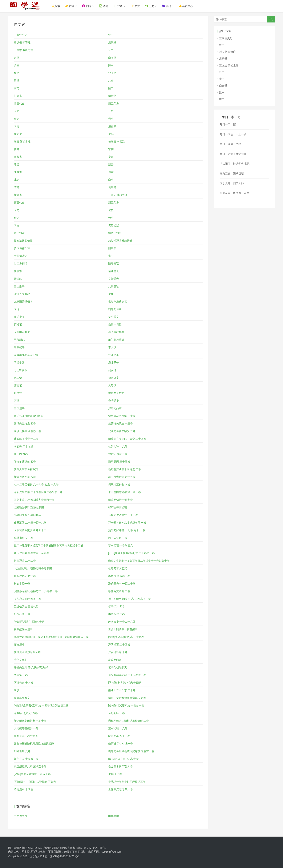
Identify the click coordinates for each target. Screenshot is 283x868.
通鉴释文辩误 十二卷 (26, 439)
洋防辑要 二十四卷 (119, 645)
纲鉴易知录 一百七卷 (121, 500)
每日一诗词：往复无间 (233, 154)
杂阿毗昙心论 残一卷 (121, 744)
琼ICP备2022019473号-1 (65, 856)
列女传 (112, 370)
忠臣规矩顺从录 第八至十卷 (30, 766)
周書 (111, 172)
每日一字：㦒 (228, 124)
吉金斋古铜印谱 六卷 (121, 766)
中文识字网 (21, 816)
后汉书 (112, 42)
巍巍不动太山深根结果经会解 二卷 (129, 721)
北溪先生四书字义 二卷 (122, 431)
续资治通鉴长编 (23, 241)
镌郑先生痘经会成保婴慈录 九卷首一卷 (131, 751)
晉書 (17, 149)
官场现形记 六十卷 (25, 576)
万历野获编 (21, 370)
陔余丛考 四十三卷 (119, 736)
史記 (111, 134)
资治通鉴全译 (22, 248)
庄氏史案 (19, 317)
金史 (17, 119)
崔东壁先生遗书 (23, 629)
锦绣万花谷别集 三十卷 (122, 416)
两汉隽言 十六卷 (24, 683)
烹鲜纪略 (19, 645)
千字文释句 (21, 660)
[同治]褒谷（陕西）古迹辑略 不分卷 (35, 782)
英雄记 (18, 324)
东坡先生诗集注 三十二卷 (123, 515)
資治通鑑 (19, 233)
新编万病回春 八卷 (25, 477)
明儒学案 (19, 363)
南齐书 (112, 58)
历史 (155, 6)
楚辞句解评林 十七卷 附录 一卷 (127, 530)
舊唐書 (112, 187)
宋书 (17, 58)
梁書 (111, 157)
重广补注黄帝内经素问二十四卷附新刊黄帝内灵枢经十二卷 (49, 545)
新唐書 (18, 195)
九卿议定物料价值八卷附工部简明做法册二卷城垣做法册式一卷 (51, 637)
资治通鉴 (114, 225)
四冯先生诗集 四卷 (25, 424)
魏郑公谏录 (115, 309)
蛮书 (17, 401)
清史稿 (112, 126)
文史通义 (114, 317)
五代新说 (19, 340)
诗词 (109, 6)
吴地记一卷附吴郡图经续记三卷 (127, 782)
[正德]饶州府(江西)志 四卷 (29, 507)
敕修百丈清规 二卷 (119, 591)
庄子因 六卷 (21, 454)
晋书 (111, 50)
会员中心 (191, 6)
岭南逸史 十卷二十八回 (122, 622)
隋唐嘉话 (114, 263)
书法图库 (225, 164)
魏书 (17, 73)
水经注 (18, 393)
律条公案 (114, 378)
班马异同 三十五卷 (119, 462)
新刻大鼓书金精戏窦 (26, 469)
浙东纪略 (19, 347)
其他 (172, 6)
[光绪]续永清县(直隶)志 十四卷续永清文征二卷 (41, 705)
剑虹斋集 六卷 (22, 751)
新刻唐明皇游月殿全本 (27, 652)
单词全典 (225, 193)
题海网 (237, 193)
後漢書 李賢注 (117, 142)
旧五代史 (19, 103)
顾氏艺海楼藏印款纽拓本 (29, 416)
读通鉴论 (114, 271)
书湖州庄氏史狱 (118, 302)
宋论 (17, 309)
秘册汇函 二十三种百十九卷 (30, 523)
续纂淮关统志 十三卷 (121, 424)
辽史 (111, 111)
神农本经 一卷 (22, 584)
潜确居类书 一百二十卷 (122, 584)
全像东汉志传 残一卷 (121, 789)
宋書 (111, 149)
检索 (61, 6)
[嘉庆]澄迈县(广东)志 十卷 (124, 759)
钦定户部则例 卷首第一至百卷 (32, 553)
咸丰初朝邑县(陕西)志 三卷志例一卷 (129, 599)
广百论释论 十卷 (118, 652)
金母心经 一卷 (117, 713)
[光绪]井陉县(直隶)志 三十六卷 (126, 637)
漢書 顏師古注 (22, 142)
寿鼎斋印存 (115, 660)
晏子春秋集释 (116, 332)
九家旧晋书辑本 (23, 302)
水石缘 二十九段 (24, 446)
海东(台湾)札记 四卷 (26, 713)
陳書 (17, 164)
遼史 (111, 210)
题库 (246, 193)
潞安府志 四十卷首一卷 (28, 599)
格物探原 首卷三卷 (119, 576)
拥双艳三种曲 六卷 (119, 484)
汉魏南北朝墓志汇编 (26, 355)
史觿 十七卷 (115, 774)
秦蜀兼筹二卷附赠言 (26, 736)
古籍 (75, 6)
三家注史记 (21, 35)
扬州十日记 (115, 324)
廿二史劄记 (21, 263)
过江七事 (114, 355)
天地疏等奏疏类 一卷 (26, 728)
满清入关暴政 (22, 294)
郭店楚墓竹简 (116, 393)
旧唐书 (18, 96)
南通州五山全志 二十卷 (122, 690)
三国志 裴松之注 (24, 50)
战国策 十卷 (21, 675)
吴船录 (112, 385)
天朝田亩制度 (22, 332)
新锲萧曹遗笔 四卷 (25, 462)
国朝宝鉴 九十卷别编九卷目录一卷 (34, 500)
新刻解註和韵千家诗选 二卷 (125, 469)
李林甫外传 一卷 (24, 538)
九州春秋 (114, 286)
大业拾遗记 (21, 256)
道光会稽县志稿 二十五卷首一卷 (127, 675)
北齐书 (112, 73)
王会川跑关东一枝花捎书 (123, 629)
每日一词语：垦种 (230, 144)
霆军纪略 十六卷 (118, 728)
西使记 (18, 385)
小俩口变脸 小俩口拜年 (28, 515)
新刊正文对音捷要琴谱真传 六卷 (127, 698)
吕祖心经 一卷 (22, 614)
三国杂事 (19, 286)
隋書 (17, 187)
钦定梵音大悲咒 (118, 568)
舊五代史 (19, 203)
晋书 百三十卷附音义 (121, 545)
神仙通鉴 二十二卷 (25, 561)
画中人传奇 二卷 (118, 538)
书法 (140, 6)
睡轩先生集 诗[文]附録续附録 (31, 667)
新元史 (18, 134)
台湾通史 (114, 401)
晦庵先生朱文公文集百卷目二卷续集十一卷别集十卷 (139, 561)
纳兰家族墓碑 (116, 340)
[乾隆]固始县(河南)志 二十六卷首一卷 (36, 591)
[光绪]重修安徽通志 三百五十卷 (32, 774)
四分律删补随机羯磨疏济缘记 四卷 (34, 744)
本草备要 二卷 (117, 614)
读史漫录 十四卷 (24, 789)
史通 (111, 294)
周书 (17, 81)
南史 (17, 88)
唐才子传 (114, 363)
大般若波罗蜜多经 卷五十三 (30, 530)
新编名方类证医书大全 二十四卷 (127, 439)
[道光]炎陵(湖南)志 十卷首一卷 (126, 705)
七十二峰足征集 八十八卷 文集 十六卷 (36, 484)
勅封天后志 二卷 (118, 454)
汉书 (111, 35)
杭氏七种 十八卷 (118, 446)
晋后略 (18, 279)
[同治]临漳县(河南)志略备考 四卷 (33, 568)
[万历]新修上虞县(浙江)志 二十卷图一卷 (132, 553)
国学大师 (114, 816)
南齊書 (18, 157)
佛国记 (18, 378)
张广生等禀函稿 (118, 507)
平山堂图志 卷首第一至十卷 (125, 492)
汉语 (123, 6)
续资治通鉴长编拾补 (120, 241)
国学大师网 (15, 848)
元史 (111, 119)
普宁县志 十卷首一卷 (26, 759)
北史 (111, 81)
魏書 (111, 164)
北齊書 (18, 172)
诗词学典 (238, 164)
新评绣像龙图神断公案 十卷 (30, 721)
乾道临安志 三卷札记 (26, 606)
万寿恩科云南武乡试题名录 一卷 (127, 523)
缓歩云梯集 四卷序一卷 (28, 431)
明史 (17, 126)
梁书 (17, 65)
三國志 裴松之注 (118, 195)
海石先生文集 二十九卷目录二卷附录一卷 (38, 492)
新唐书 (112, 96)
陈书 (111, 65)
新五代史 (114, 103)
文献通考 (114, 279)
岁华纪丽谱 (115, 408)
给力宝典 (225, 174)
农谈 (17, 690)
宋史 (17, 111)
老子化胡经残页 (118, 667)
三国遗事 (19, 408)
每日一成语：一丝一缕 (233, 134)
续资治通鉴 (115, 233)
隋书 (111, 88)
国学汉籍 (238, 174)
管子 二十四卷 (117, 606)
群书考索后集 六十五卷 (122, 477)
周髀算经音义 (22, 698)
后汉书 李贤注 (22, 42)
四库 (92, 6)
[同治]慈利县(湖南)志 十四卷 (125, 683)
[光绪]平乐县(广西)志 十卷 (29, 622)
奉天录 (112, 347)
